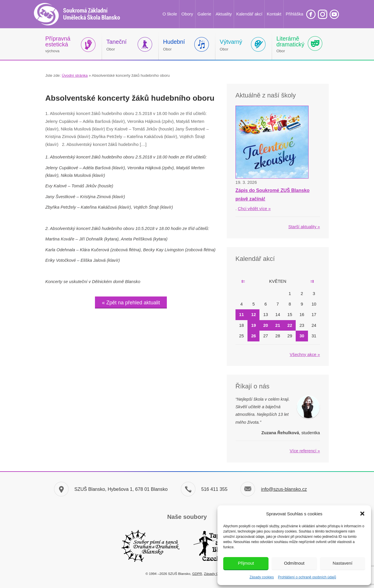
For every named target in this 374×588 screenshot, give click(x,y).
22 (290, 325)
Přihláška (295, 14)
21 (278, 325)
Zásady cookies (262, 577)
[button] (362, 514)
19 (254, 325)
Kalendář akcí (249, 14)
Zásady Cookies (216, 574)
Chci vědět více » (254, 209)
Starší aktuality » (304, 227)
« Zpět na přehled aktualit (131, 303)
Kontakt (274, 14)
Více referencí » (305, 451)
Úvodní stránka (75, 75)
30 (302, 336)
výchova (58, 44)
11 (241, 315)
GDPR (197, 574)
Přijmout (246, 563)
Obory (187, 14)
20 (266, 325)
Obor (116, 45)
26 (254, 336)
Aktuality (224, 14)
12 (254, 315)
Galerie (204, 14)
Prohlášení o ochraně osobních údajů (307, 577)
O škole (170, 14)
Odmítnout (294, 563)
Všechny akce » (305, 355)
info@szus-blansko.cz (284, 489)
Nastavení (343, 563)
